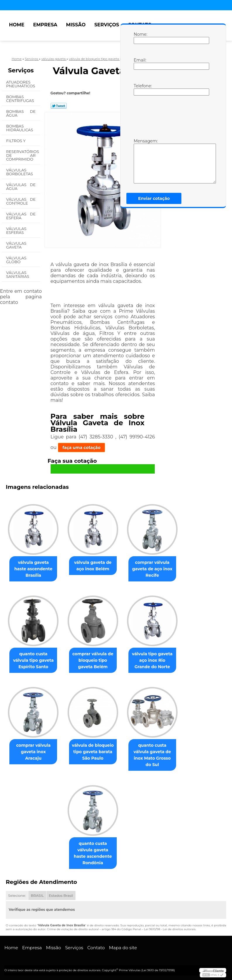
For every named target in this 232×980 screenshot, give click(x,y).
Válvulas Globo (16, 260)
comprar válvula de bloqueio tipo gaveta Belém (93, 660)
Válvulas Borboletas (20, 172)
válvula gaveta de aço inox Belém (93, 566)
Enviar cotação (154, 198)
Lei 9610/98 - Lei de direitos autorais (170, 929)
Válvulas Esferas (16, 230)
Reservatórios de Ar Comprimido (23, 155)
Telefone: (140, 89)
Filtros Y (16, 141)
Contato (96, 948)
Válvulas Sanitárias (18, 274)
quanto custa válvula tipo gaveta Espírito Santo (33, 660)
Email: (140, 64)
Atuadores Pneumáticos (21, 84)
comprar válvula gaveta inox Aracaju (33, 752)
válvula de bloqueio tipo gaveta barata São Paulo (93, 752)
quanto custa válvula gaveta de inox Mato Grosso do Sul (152, 755)
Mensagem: (140, 161)
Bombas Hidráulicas (20, 128)
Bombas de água (21, 113)
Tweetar (59, 106)
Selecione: (17, 895)
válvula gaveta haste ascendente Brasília (33, 569)
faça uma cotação (82, 448)
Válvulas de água (21, 187)
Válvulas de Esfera (21, 216)
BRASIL (37, 895)
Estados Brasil (61, 895)
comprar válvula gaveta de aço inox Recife (152, 569)
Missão (76, 25)
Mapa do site (123, 948)
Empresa (45, 25)
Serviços (106, 25)
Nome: (140, 38)
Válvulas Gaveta (16, 245)
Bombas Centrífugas (21, 99)
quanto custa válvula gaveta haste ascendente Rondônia (93, 853)
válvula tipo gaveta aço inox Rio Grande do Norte (152, 660)
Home (17, 25)
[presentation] (171, 116)
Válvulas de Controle (21, 201)
